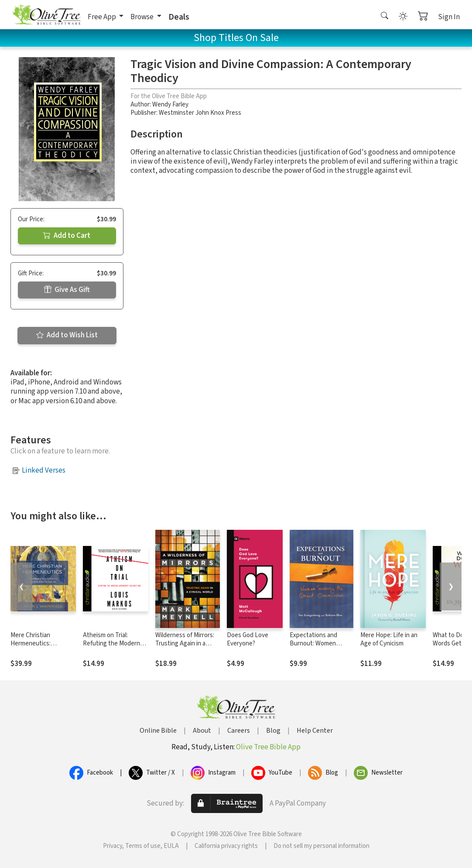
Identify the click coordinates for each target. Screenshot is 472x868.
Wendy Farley (170, 105)
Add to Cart (67, 236)
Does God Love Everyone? (248, 639)
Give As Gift (67, 290)
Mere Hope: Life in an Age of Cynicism (389, 639)
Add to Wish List (67, 335)
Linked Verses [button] (44, 470)
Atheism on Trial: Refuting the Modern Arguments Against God (115, 643)
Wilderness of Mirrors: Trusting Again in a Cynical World (185, 643)
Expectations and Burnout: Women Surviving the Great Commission (316, 648)
